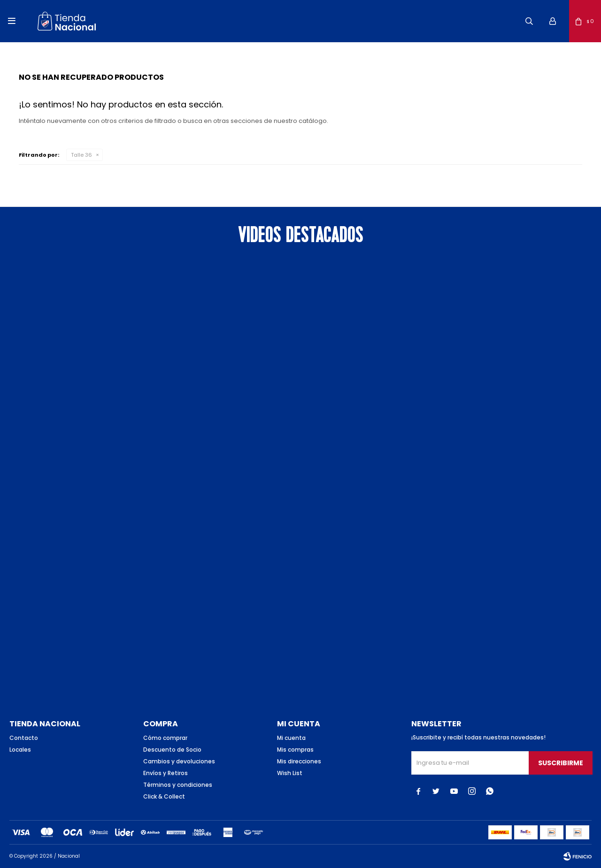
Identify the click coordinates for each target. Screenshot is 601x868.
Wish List (290, 773)
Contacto (24, 738)
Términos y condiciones (178, 785)
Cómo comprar (165, 738)
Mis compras (295, 750)
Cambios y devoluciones (179, 761)
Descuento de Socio (172, 750)
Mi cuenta (291, 738)
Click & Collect (164, 796)
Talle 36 (81, 155)
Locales (20, 750)
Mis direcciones (299, 761)
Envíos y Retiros (166, 773)
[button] (529, 21)
